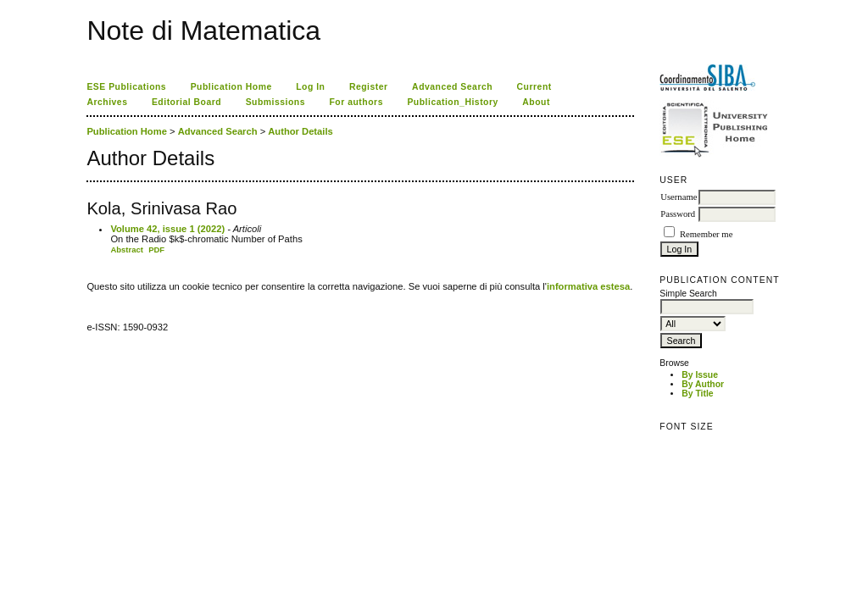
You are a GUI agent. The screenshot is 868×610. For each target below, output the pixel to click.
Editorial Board (186, 102)
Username (679, 197)
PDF (156, 250)
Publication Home (231, 87)
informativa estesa (588, 286)
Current (534, 87)
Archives (107, 102)
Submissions (275, 102)
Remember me (706, 234)
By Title (697, 394)
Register (369, 87)
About (536, 102)
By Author (703, 384)
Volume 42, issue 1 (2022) (167, 229)
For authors (356, 102)
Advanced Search (452, 87)
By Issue (700, 375)
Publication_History (452, 102)
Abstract (127, 250)
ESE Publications (126, 87)
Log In (310, 87)
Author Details (300, 131)
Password (678, 214)
